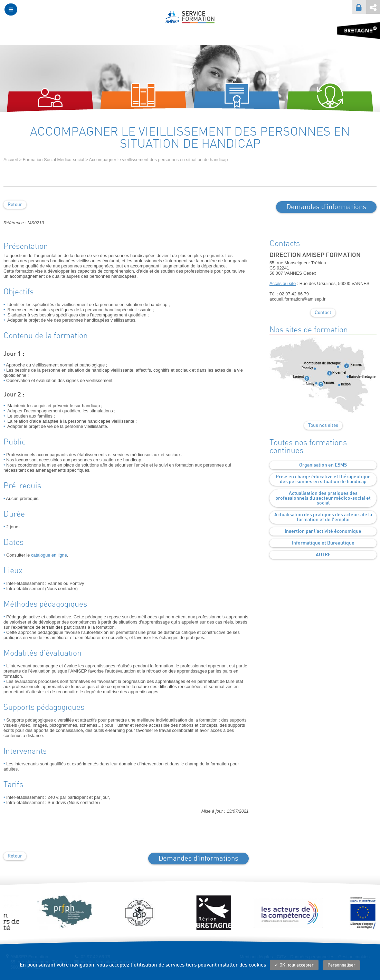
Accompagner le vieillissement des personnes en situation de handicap (159, 160)
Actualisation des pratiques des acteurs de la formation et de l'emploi (323, 517)
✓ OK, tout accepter (294, 965)
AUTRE (323, 555)
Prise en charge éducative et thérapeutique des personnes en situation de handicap (323, 479)
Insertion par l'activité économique (323, 531)
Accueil (11, 160)
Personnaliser (341, 965)
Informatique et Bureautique (323, 543)
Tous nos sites (323, 425)
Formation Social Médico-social (54, 160)
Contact (323, 313)
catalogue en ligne (49, 555)
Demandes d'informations (326, 207)
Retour (15, 205)
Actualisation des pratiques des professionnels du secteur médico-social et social (323, 498)
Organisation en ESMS (323, 465)
